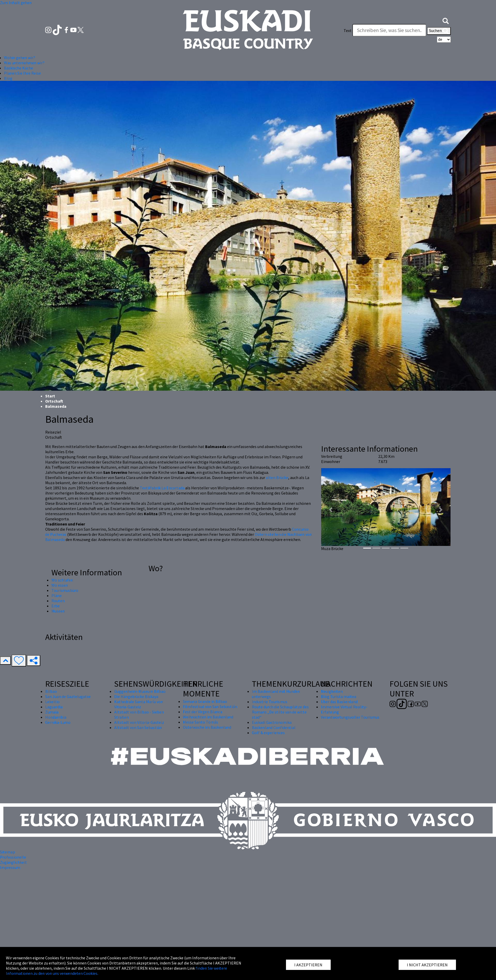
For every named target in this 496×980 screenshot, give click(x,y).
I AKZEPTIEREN (308, 965)
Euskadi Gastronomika (272, 722)
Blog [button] (8, 78)
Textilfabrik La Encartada (162, 488)
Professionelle (13, 857)
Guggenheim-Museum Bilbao (140, 691)
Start (50, 396)
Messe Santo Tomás (200, 722)
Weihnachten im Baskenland (208, 717)
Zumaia (52, 712)
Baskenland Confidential (274, 727)
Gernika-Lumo (58, 722)
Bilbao (51, 691)
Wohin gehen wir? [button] (20, 58)
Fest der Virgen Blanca (203, 712)
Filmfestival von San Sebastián (210, 707)
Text (348, 30)
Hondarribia (56, 717)
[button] (446, 20)
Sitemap (7, 852)
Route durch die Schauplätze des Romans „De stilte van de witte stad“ (280, 712)
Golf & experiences (268, 733)
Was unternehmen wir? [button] (24, 63)
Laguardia (54, 707)
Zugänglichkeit (13, 862)
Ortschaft (54, 401)
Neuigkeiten (332, 691)
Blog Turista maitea (339, 696)
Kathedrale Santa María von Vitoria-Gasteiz (139, 704)
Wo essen (60, 585)
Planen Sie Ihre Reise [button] (22, 73)
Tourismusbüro (65, 590)
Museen (58, 611)
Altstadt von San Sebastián (138, 727)
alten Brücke (277, 477)
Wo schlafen (62, 580)
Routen (58, 601)
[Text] (389, 30)
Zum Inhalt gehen (16, 3)
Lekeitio (52, 702)
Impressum (10, 867)
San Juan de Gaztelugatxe (68, 696)
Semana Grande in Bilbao (205, 701)
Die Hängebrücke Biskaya (136, 696)
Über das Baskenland (339, 702)
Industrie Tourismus (270, 702)
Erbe (56, 606)
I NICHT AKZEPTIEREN (427, 965)
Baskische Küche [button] (18, 68)
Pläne (57, 595)
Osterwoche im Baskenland (207, 727)
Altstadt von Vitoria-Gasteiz (139, 722)
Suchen (439, 31)
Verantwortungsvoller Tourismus (350, 717)
